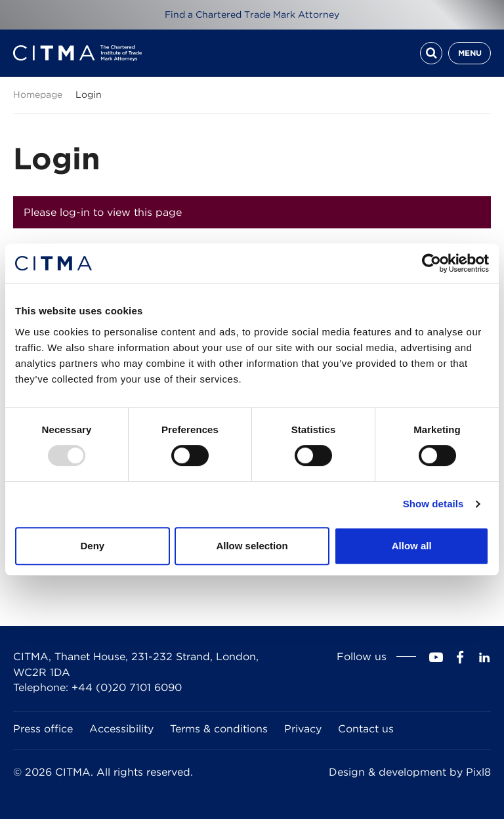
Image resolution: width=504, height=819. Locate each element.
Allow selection (252, 546)
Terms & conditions (219, 729)
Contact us (366, 729)
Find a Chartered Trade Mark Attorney (252, 14)
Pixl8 (478, 772)
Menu (470, 53)
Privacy (303, 729)
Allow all (412, 546)
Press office (43, 729)
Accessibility (121, 729)
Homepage (38, 94)
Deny (92, 546)
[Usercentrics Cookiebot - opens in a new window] (431, 263)
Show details (433, 504)
